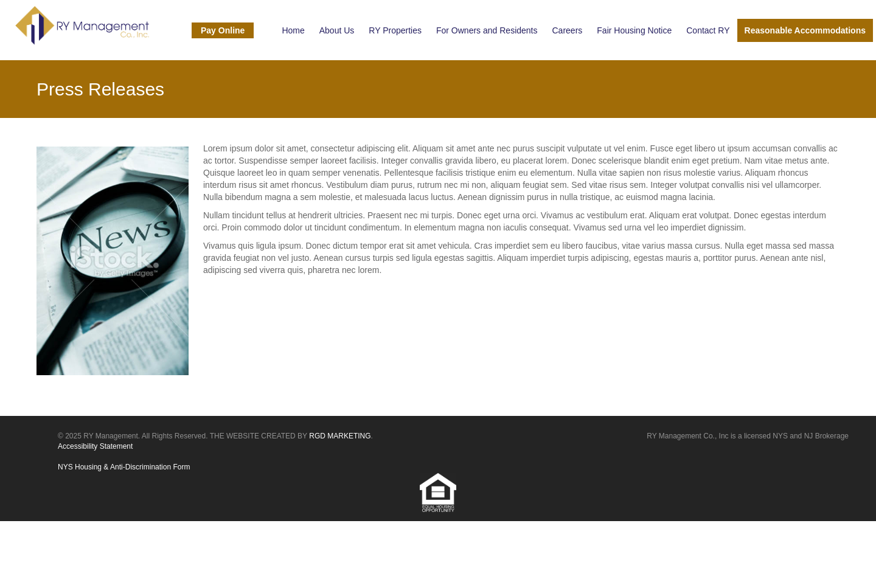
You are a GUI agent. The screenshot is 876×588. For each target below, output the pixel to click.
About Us (337, 30)
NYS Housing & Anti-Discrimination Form (124, 467)
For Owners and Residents (487, 30)
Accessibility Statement (95, 446)
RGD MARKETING (340, 436)
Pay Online (223, 30)
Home (293, 30)
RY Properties (395, 30)
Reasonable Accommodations (805, 30)
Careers (568, 30)
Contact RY (708, 30)
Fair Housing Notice (634, 30)
